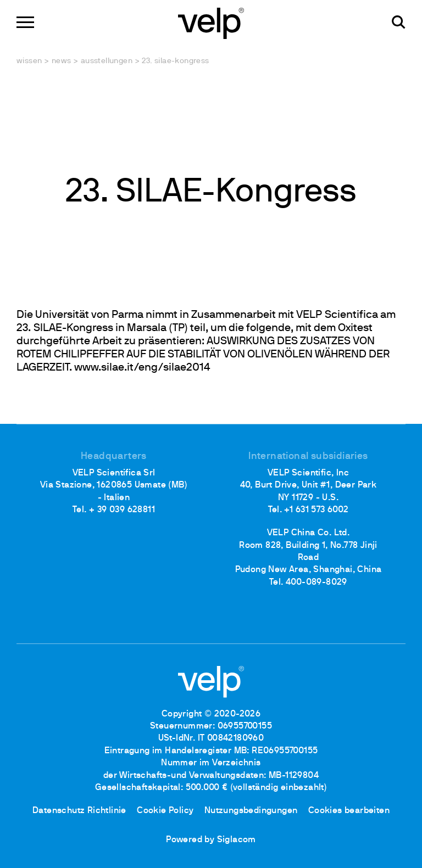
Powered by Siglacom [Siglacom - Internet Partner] (211, 840)
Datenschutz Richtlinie (79, 811)
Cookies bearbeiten (349, 811)
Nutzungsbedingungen (251, 811)
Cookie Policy (165, 811)
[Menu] (25, 22)
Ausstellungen (107, 61)
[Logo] (211, 22)
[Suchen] (399, 22)
